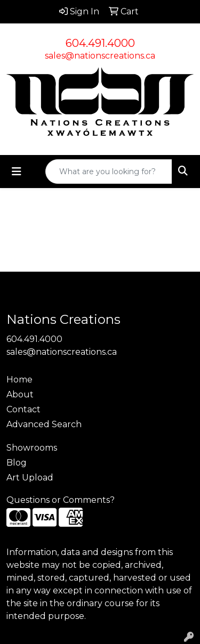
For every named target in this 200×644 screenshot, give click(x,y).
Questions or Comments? (61, 500)
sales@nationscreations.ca (100, 56)
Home (19, 380)
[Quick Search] (109, 172)
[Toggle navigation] (17, 172)
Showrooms (32, 448)
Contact (23, 409)
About (20, 394)
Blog (17, 463)
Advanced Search (44, 424)
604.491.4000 (100, 43)
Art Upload (30, 478)
